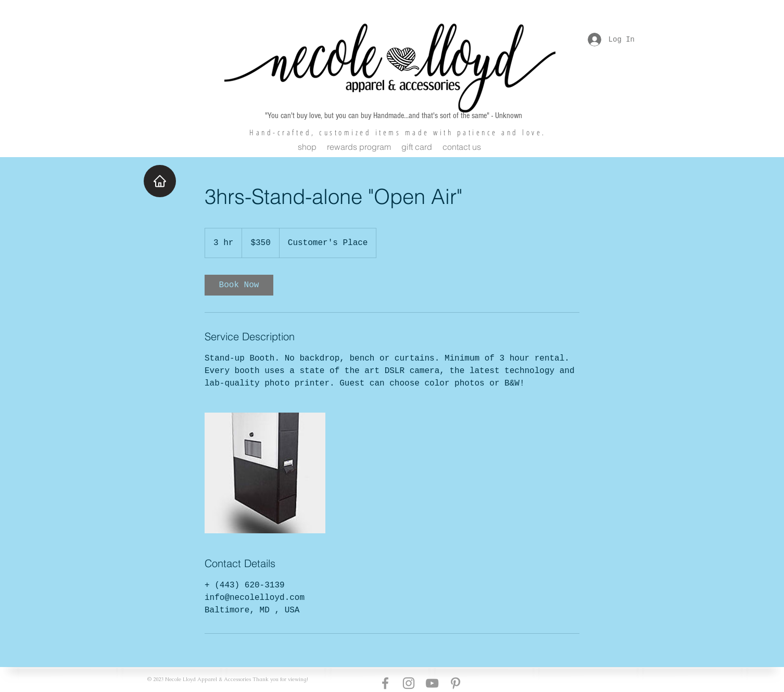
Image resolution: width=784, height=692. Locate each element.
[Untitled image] (265, 473)
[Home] (160, 181)
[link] (239, 285)
